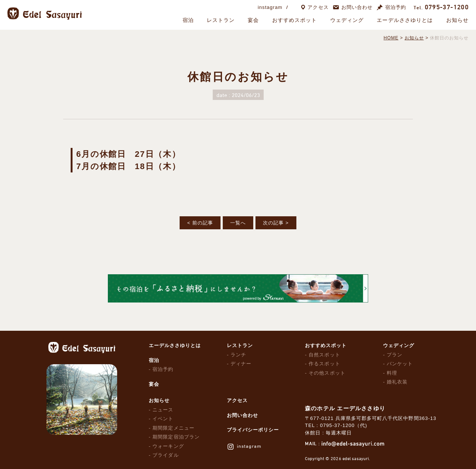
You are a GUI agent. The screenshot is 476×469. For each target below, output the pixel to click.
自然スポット (324, 355)
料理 (392, 373)
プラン (395, 355)
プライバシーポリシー (253, 430)
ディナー (241, 364)
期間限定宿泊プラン (176, 437)
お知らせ (457, 20)
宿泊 (188, 20)
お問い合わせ (357, 7)
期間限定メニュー (173, 428)
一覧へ (238, 223)
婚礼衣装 (397, 382)
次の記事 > (276, 223)
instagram (270, 7)
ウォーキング (168, 446)
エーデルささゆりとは (405, 20)
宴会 (253, 20)
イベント (163, 419)
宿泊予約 (396, 7)
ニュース (163, 410)
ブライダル (165, 455)
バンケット (400, 364)
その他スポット (327, 373)
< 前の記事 (200, 223)
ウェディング (347, 20)
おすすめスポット (295, 20)
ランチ (238, 355)
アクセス (318, 7)
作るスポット (324, 364)
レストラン (221, 20)
